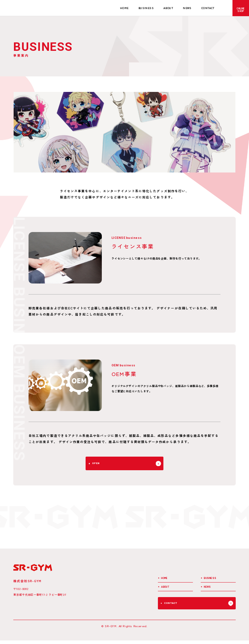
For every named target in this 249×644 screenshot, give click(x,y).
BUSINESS (146, 8)
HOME (124, 8)
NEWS (187, 8)
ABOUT (168, 8)
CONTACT (208, 8)
